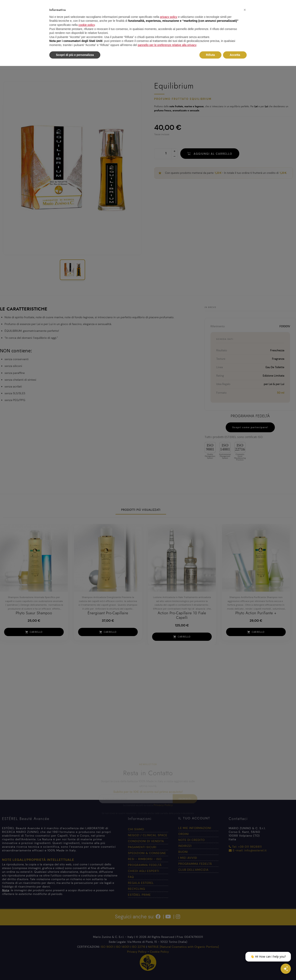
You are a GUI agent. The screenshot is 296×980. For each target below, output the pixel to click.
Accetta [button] (235, 55)
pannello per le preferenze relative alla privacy (167, 45)
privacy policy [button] (169, 17)
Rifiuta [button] (210, 55)
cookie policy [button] (87, 25)
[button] (245, 10)
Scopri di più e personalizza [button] (75, 55)
